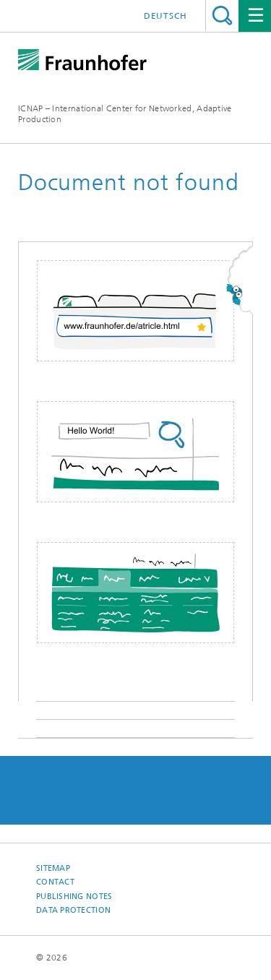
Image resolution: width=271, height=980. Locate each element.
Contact (55, 882)
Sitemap (53, 868)
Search (222, 16)
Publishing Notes (74, 897)
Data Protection (73, 910)
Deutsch (165, 16)
